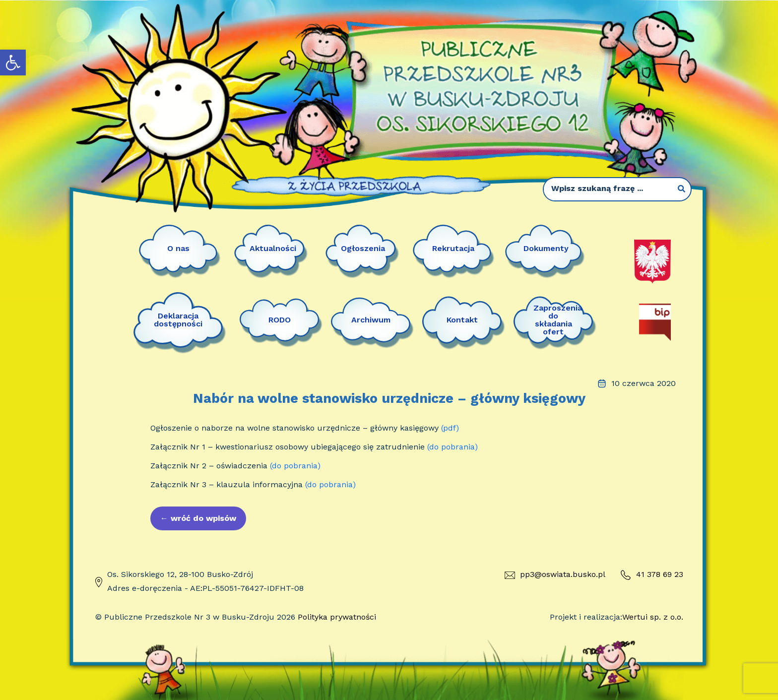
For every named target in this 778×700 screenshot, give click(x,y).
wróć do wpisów (198, 518)
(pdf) (450, 428)
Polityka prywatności (337, 617)
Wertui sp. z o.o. (653, 617)
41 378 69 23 (652, 575)
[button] (13, 63)
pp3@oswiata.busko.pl (555, 574)
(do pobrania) (453, 447)
